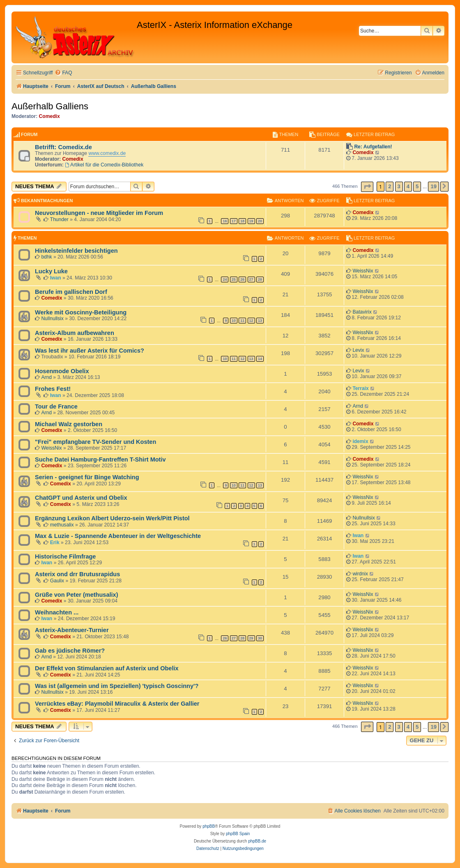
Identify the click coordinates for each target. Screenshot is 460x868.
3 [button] (399, 186)
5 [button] (417, 186)
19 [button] (433, 186)
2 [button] (390, 186)
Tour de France (56, 406)
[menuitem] (63, 73)
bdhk (46, 257)
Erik (55, 542)
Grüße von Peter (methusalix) (76, 595)
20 (260, 221)
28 (260, 279)
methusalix (62, 525)
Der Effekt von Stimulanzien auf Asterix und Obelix (107, 668)
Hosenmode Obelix (62, 371)
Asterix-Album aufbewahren (75, 333)
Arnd (46, 377)
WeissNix (363, 271)
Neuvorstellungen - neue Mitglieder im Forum (99, 213)
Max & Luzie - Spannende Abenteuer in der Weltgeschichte (118, 536)
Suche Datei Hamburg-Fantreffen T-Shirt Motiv (100, 459)
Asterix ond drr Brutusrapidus (77, 574)
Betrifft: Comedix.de (63, 147)
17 (234, 221)
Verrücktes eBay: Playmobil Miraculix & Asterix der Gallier (117, 704)
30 (260, 638)
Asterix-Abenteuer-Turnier (72, 630)
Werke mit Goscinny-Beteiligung (81, 312)
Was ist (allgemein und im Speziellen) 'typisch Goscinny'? (117, 686)
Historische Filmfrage (65, 556)
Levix (358, 350)
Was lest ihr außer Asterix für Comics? (90, 351)
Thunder (59, 219)
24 (225, 279)
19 (251, 221)
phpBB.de (257, 841)
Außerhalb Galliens (50, 106)
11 (242, 321)
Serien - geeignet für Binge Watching (87, 477)
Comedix (49, 116)
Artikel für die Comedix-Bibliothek (104, 165)
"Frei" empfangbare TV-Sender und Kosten (95, 442)
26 (242, 279)
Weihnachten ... (57, 612)
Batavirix (362, 312)
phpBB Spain (238, 834)
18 (242, 221)
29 (251, 638)
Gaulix (57, 581)
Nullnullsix (52, 319)
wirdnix (360, 574)
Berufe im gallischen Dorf (71, 292)
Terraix (360, 388)
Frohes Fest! (53, 389)
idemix (360, 441)
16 (225, 221)
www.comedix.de (107, 153)
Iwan (56, 278)
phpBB (209, 826)
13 (260, 321)
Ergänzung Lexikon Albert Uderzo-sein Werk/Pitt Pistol (112, 518)
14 (260, 359)
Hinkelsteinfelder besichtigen (76, 251)
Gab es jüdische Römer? (70, 651)
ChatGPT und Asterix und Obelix (81, 498)
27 (251, 279)
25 (234, 279)
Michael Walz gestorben (69, 424)
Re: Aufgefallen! (373, 147)
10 (234, 321)
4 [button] (408, 186)
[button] (367, 187)
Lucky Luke (51, 271)
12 (251, 321)
